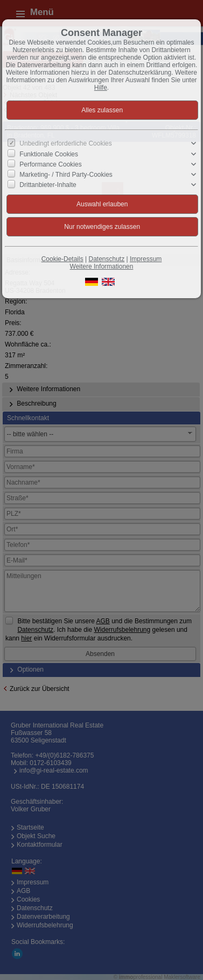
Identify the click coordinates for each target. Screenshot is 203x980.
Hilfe (101, 88)
